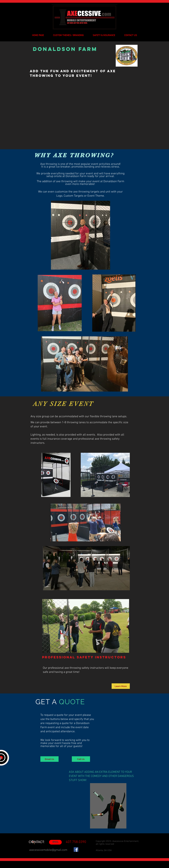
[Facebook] (76, 850)
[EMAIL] (55, 842)
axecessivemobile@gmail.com (48, 850)
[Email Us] (49, 759)
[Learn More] (121, 686)
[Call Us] (81, 759)
